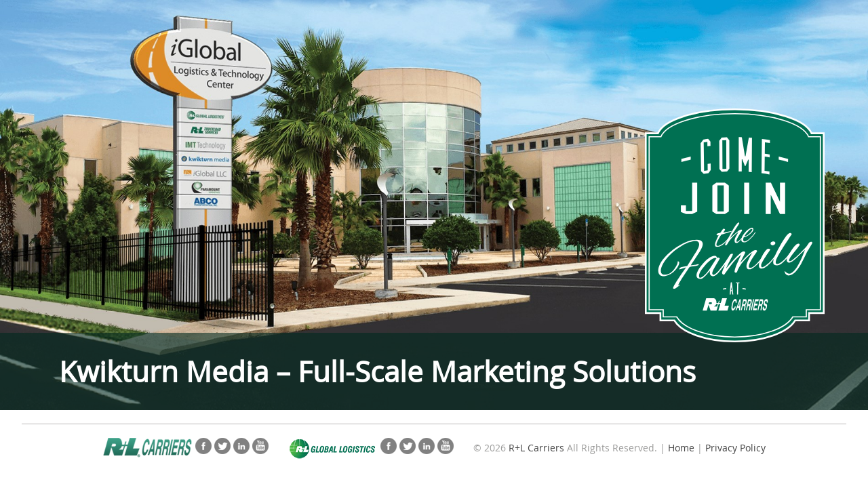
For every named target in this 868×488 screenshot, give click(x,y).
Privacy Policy (735, 448)
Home (681, 448)
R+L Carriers (536, 448)
